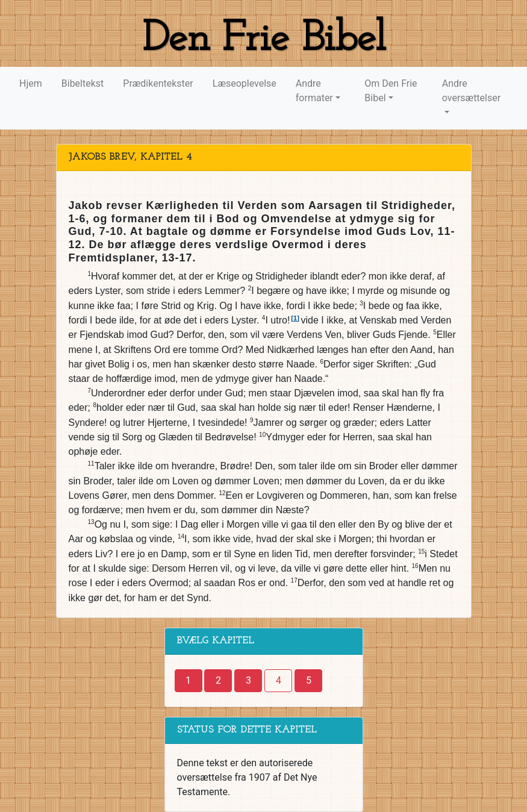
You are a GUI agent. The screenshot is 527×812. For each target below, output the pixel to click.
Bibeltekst (83, 83)
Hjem (31, 83)
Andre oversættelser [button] (471, 91)
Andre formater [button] (314, 91)
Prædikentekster (158, 83)
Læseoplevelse (245, 83)
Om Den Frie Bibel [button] (391, 91)
